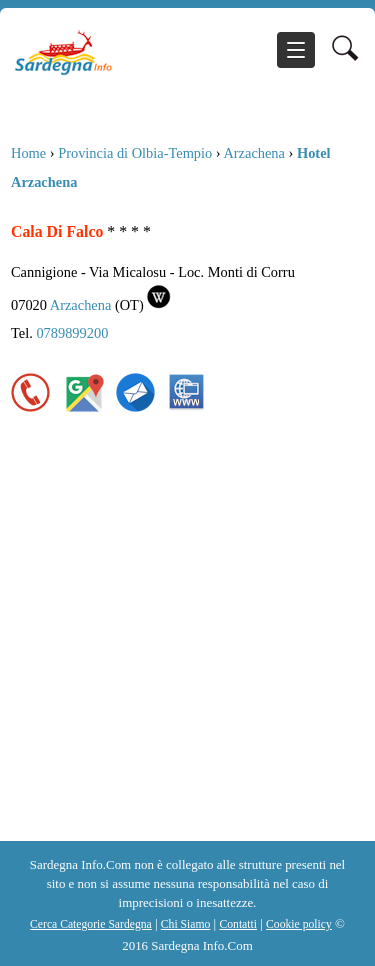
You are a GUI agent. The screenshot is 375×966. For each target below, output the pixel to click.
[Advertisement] (187, 643)
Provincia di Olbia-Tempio (135, 153)
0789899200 (72, 333)
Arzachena (254, 153)
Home (28, 153)
